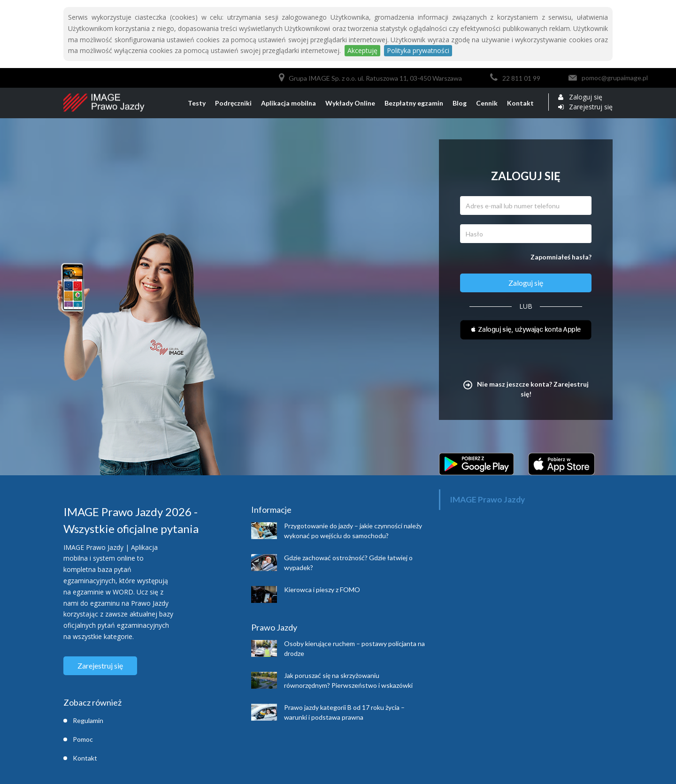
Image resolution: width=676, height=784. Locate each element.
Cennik (487, 103)
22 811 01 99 (521, 78)
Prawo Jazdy (274, 627)
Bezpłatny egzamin (414, 103)
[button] (526, 331)
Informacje (271, 510)
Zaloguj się (586, 97)
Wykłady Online (350, 103)
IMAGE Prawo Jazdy (487, 499)
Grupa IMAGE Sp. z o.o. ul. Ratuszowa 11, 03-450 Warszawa (375, 78)
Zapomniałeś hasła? (561, 257)
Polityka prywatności (418, 50)
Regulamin (88, 720)
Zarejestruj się (591, 107)
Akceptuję (362, 50)
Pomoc (83, 739)
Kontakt (520, 103)
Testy (197, 103)
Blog (460, 103)
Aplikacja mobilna (288, 103)
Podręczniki (233, 103)
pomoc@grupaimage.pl (615, 78)
